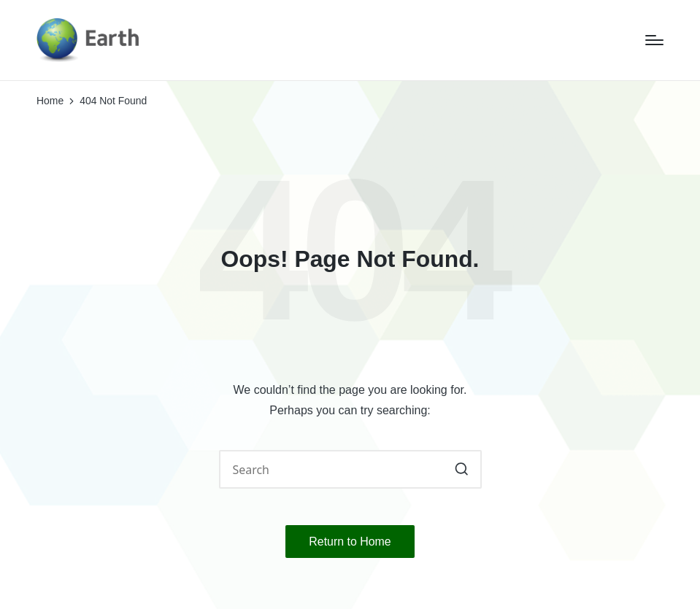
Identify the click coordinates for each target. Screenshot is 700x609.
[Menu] (654, 40)
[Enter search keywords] (350, 470)
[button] (462, 470)
